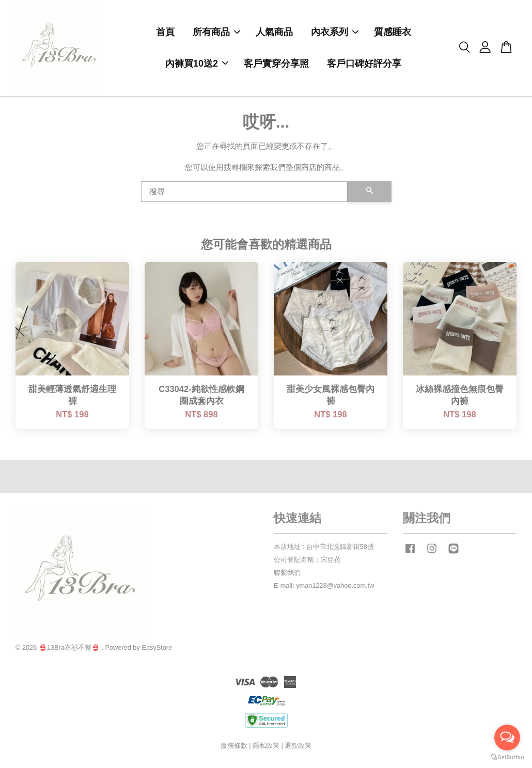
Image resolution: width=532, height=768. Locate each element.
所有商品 (216, 33)
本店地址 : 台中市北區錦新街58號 (324, 548)
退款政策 (298, 747)
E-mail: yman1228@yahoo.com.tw (324, 586)
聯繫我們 (287, 574)
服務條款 (234, 747)
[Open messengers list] (507, 738)
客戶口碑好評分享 (364, 64)
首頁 (165, 33)
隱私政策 (266, 747)
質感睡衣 (393, 33)
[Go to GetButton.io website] (507, 757)
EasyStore (157, 648)
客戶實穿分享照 (276, 64)
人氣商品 (274, 33)
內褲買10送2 (197, 64)
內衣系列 (335, 33)
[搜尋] (244, 193)
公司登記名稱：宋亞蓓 (307, 561)
